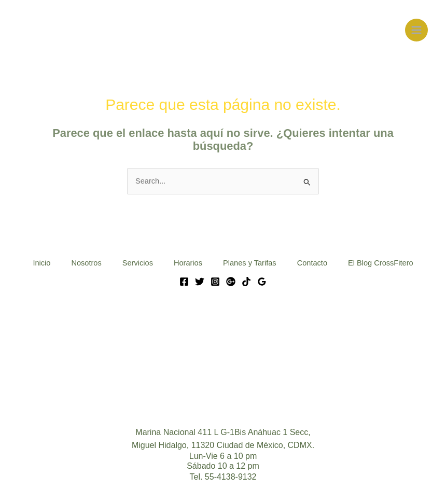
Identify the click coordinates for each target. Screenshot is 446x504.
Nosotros (86, 263)
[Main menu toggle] (416, 30)
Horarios (188, 263)
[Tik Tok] (246, 282)
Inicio (41, 263)
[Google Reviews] (262, 282)
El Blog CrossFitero (381, 263)
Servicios (138, 263)
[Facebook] (184, 282)
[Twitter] (200, 282)
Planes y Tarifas (250, 263)
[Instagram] (215, 282)
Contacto (312, 263)
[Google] (231, 282)
